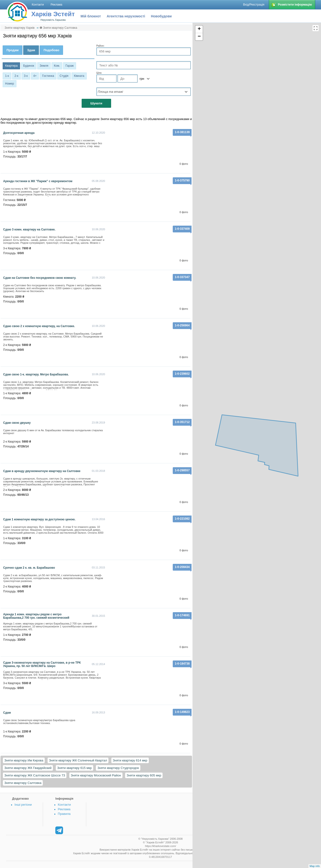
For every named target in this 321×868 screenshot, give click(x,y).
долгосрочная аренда (19, 133)
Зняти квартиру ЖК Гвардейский (28, 768)
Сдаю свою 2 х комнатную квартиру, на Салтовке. (39, 326)
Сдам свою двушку (17, 423)
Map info (315, 866)
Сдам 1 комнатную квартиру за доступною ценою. (39, 519)
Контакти (64, 805)
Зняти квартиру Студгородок (118, 768)
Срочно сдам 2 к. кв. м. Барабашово (29, 568)
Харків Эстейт (53, 14)
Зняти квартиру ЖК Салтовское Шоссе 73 (35, 775)
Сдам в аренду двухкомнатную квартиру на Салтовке (42, 471)
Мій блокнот (91, 16)
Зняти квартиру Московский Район (96, 775)
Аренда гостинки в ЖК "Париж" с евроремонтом (38, 181)
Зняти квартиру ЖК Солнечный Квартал (78, 760)
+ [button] (199, 29)
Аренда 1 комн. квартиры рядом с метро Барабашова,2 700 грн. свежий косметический (36, 616)
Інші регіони (23, 805)
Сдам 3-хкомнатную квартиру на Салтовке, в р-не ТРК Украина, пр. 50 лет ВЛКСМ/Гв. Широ (42, 664)
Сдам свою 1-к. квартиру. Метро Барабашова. (36, 374)
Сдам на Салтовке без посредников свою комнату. (40, 278)
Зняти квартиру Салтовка (23, 783)
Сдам (7, 713)
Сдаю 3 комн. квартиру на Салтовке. (29, 230)
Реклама (64, 809)
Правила (64, 814)
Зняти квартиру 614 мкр (130, 760)
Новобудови (161, 16)
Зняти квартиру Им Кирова (24, 760)
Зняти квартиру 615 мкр (75, 768)
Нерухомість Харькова (53, 20)
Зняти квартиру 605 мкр (144, 775)
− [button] (199, 37)
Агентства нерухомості (126, 16)
